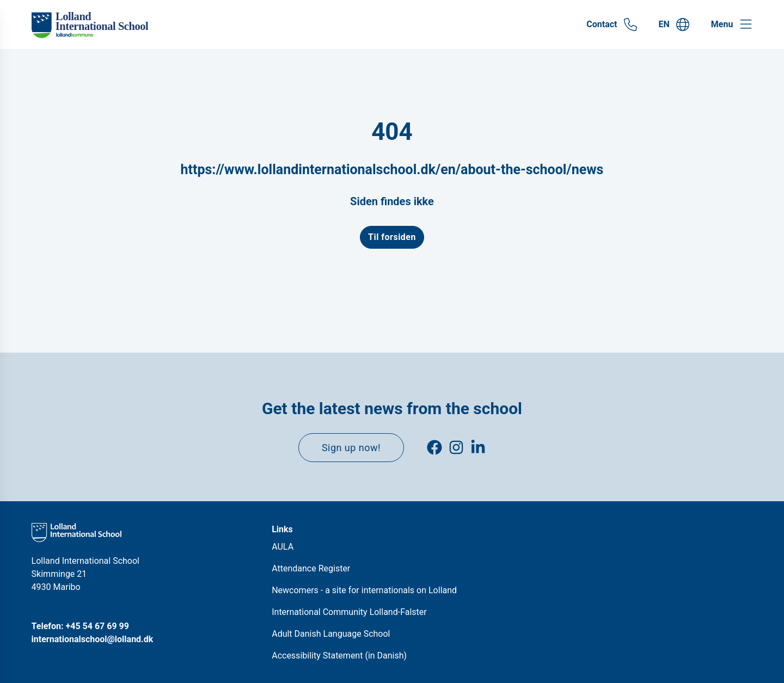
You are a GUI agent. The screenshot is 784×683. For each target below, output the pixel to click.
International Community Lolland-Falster (349, 612)
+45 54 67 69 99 (97, 626)
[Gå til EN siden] (674, 24)
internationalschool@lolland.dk (93, 639)
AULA (283, 547)
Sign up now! (351, 448)
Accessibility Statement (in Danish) (339, 656)
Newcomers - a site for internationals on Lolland (364, 590)
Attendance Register (311, 568)
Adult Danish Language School (331, 634)
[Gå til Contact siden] (611, 24)
